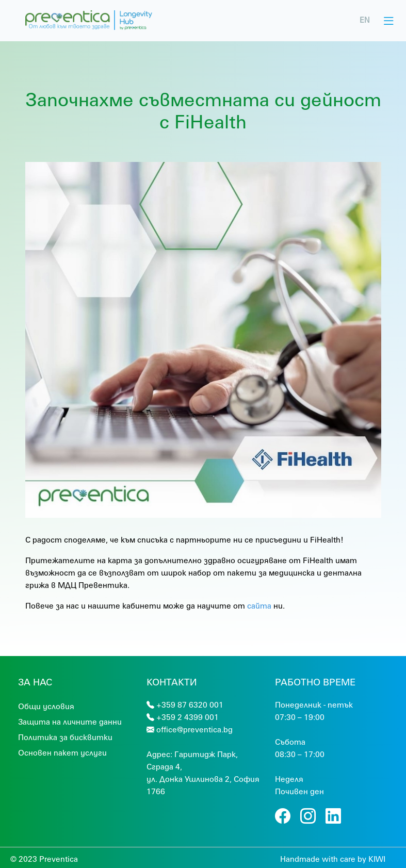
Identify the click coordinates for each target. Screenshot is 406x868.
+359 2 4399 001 (188, 717)
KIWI (377, 859)
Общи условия (46, 706)
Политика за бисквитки (65, 737)
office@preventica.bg (194, 729)
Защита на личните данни (70, 722)
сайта (259, 605)
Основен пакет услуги (62, 752)
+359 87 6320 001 (190, 705)
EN (365, 20)
